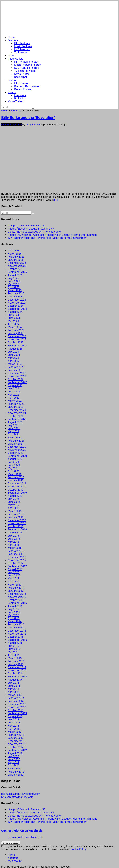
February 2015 (16, 661)
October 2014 (16, 674)
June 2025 (14, 281)
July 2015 (13, 646)
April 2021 (14, 434)
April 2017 (14, 582)
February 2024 (16, 330)
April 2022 (14, 398)
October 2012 (16, 747)
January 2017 (16, 591)
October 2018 (16, 526)
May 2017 (13, 579)
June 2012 (14, 759)
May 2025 (13, 284)
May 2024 (13, 321)
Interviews (20, 95)
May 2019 (13, 505)
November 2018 (17, 523)
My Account (15, 861)
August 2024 (15, 312)
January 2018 (16, 554)
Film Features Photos (26, 62)
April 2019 (14, 508)
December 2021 (17, 410)
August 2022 (15, 385)
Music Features (23, 46)
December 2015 (17, 631)
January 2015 (16, 664)
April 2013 (14, 729)
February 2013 (16, 735)
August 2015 (15, 643)
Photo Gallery (15, 59)
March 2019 (15, 511)
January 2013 (16, 738)
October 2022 (16, 379)
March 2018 (15, 548)
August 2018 (15, 533)
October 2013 (16, 710)
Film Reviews (22, 83)
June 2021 (14, 428)
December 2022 (17, 373)
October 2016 (16, 600)
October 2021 (16, 416)
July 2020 (13, 462)
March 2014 (15, 695)
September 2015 (17, 640)
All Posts (15, 111)
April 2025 (14, 287)
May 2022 (13, 395)
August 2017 (15, 569)
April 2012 (14, 765)
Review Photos (23, 89)
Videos (12, 92)
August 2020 (15, 459)
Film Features (22, 43)
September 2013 (17, 713)
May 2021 (13, 431)
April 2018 (14, 545)
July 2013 (13, 720)
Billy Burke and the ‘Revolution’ (28, 118)
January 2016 (16, 628)
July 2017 (13, 572)
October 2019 (16, 490)
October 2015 (16, 637)
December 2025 (17, 263)
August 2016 (15, 606)
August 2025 (15, 275)
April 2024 (14, 324)
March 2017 (15, 585)
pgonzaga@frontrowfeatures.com (21, 794)
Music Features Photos (27, 65)
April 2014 (14, 692)
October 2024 (16, 306)
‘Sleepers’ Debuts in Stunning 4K (26, 226)
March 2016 (15, 621)
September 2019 (17, 493)
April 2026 (14, 251)
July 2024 (13, 315)
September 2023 (17, 346)
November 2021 (17, 413)
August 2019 (15, 496)
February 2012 (16, 772)
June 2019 (14, 502)
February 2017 (16, 588)
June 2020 (14, 465)
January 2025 (16, 297)
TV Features (21, 53)
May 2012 (13, 762)
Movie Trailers (16, 102)
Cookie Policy (78, 849)
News (11, 56)
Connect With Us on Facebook (22, 831)
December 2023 (17, 336)
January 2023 (16, 370)
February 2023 (16, 367)
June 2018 (14, 539)
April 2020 (14, 471)
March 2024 (15, 327)
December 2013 (17, 704)
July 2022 (13, 389)
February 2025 (16, 294)
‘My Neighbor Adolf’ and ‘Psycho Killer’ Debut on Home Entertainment (48, 238)
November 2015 (17, 634)
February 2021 (16, 441)
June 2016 (14, 612)
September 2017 (17, 566)
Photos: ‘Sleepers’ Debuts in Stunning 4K (31, 229)
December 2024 (17, 300)
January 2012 (16, 775)
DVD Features (22, 49)
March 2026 (15, 254)
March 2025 (15, 290)
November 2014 (17, 670)
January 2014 (16, 701)
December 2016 (17, 594)
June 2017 (14, 575)
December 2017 (17, 557)
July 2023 (13, 352)
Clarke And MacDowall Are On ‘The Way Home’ (34, 232)
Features (13, 40)
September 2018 (17, 529)
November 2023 (17, 339)
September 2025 (17, 272)
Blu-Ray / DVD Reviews (27, 86)
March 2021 (15, 438)
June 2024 (14, 318)
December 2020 (17, 447)
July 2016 (13, 609)
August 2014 (15, 680)
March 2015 (15, 658)
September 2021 (17, 419)
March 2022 (15, 401)
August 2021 (15, 422)
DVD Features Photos (26, 68)
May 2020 (13, 468)
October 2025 (16, 269)
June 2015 (14, 649)
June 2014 (14, 686)
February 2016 (16, 625)
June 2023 (14, 355)
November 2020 (17, 450)
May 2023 (13, 358)
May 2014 (13, 689)
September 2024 (17, 309)
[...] (56, 200)
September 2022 (17, 382)
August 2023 (15, 349)
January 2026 (16, 260)
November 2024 (17, 303)
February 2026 (16, 257)
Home (11, 37)
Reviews (13, 80)
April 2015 (14, 655)
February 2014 (16, 698)
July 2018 (13, 536)
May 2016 (13, 615)
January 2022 (16, 407)
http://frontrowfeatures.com (17, 797)
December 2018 (17, 520)
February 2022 (16, 404)
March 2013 (15, 732)
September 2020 (17, 456)
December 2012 (17, 741)
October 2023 (16, 343)
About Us (13, 858)
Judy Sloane (33, 125)
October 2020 (16, 453)
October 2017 (16, 563)
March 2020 (15, 474)
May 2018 (13, 542)
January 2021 (16, 444)
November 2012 (17, 744)
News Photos (22, 74)
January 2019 (16, 517)
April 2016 (14, 618)
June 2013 (14, 723)
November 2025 (17, 266)
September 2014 (17, 677)
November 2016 (17, 597)
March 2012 (15, 769)
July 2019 (13, 499)
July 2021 (13, 425)
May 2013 (13, 726)
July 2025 (13, 278)
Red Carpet (21, 77)
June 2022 (14, 392)
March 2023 (15, 364)
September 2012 (17, 750)
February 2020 (16, 477)
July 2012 (13, 756)
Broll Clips (20, 98)
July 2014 (13, 683)
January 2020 (16, 480)
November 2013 (17, 707)
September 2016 (17, 603)
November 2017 (17, 560)
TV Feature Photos (25, 71)
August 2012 (15, 753)
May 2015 (13, 652)
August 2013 (15, 716)
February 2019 (16, 514)
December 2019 (17, 484)
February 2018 (16, 551)
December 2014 (17, 667)
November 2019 (17, 487)
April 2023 (14, 361)
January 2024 (16, 333)
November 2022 (17, 376)
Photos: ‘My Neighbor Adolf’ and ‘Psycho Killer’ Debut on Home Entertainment (52, 235)
